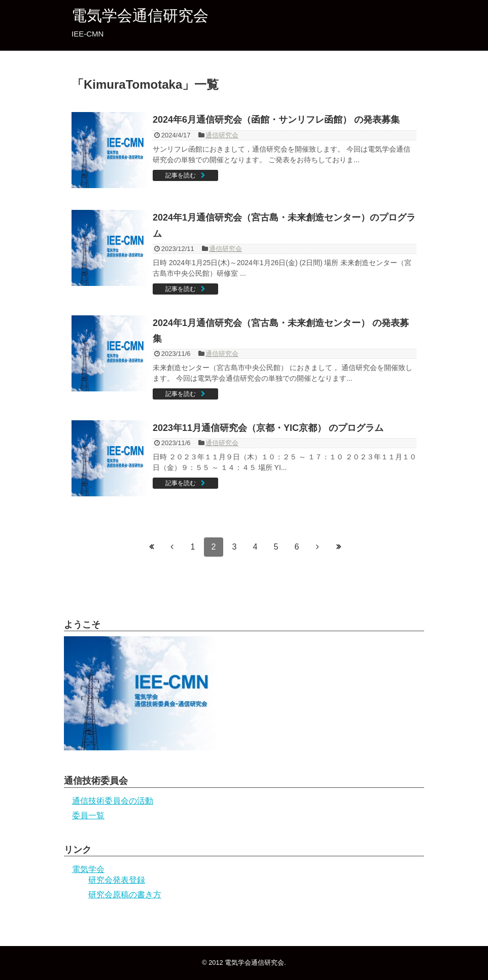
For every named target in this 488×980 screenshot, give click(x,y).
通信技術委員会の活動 (113, 801)
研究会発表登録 (117, 880)
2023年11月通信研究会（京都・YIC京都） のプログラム (268, 428)
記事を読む (181, 175)
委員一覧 (88, 815)
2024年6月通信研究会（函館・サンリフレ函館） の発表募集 (276, 120)
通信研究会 (222, 135)
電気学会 (88, 869)
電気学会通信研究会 (140, 15)
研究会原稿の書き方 (125, 895)
